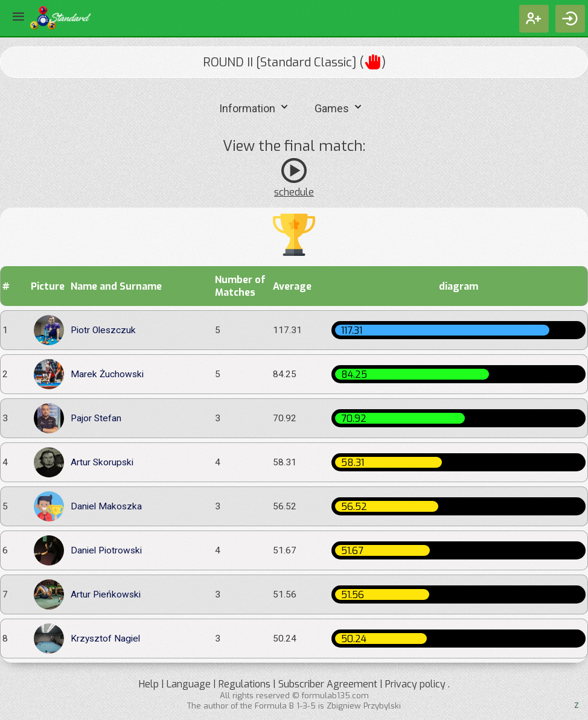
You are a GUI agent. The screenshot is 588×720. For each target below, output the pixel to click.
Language (189, 684)
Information (255, 107)
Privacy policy (415, 684)
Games (340, 107)
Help (149, 684)
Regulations (244, 684)
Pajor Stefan (96, 419)
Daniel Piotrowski (106, 551)
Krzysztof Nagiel (105, 639)
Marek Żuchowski (107, 374)
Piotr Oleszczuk (103, 330)
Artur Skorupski (102, 463)
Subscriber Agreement (328, 684)
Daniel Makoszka (106, 507)
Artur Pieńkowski (106, 595)
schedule (294, 192)
